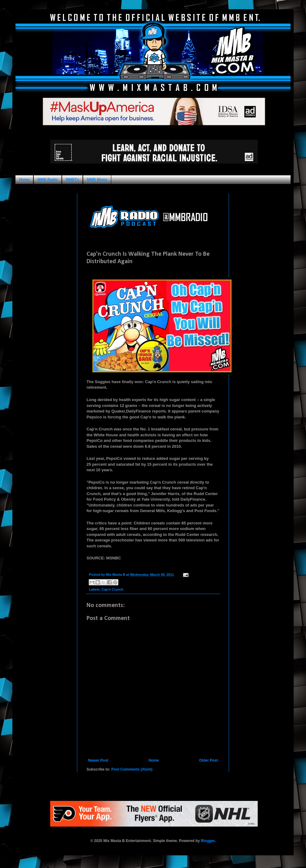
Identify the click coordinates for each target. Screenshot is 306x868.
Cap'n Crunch (113, 589)
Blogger (208, 841)
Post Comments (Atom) (132, 769)
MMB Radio (47, 180)
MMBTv (72, 180)
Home (24, 180)
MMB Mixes (97, 180)
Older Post (208, 760)
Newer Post (98, 760)
